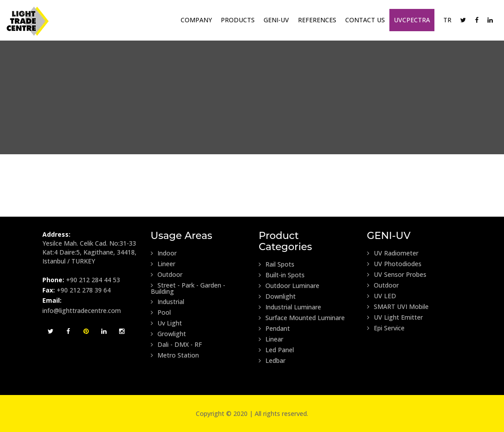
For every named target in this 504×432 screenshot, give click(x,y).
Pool (161, 313)
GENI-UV (276, 20)
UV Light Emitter (395, 317)
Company (196, 20)
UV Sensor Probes (397, 275)
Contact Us (365, 20)
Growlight (168, 334)
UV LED (382, 296)
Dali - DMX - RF (176, 345)
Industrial (167, 302)
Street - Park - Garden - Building (188, 288)
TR (447, 20)
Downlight (277, 296)
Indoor (164, 253)
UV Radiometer (393, 253)
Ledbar (272, 361)
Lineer (163, 264)
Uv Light (166, 323)
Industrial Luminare (290, 307)
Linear (271, 339)
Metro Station (175, 355)
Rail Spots (277, 264)
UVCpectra (412, 20)
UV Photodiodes (394, 264)
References (317, 20)
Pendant (274, 329)
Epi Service (386, 328)
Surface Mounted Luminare (302, 318)
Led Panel (276, 350)
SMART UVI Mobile (398, 307)
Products (238, 20)
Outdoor (167, 275)
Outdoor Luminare (289, 286)
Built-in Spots (282, 275)
